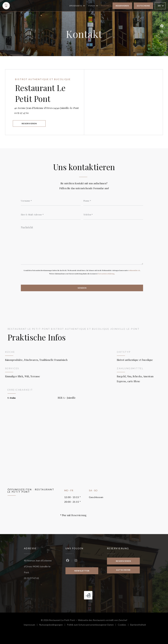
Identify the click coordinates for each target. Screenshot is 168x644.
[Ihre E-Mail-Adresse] (51, 215)
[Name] (113, 201)
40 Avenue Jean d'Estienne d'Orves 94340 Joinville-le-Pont (50, 107)
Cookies (124, 625)
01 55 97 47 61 (22, 113)
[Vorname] (51, 201)
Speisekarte (77, 6)
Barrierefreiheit (138, 625)
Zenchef (123, 620)
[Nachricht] (82, 244)
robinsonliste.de (134, 270)
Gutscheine (143, 6)
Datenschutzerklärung (106, 274)
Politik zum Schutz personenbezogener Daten (92, 625)
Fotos (93, 6)
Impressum (31, 625)
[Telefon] (113, 215)
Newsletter (82, 571)
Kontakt (106, 6)
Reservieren (122, 6)
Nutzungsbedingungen (53, 625)
